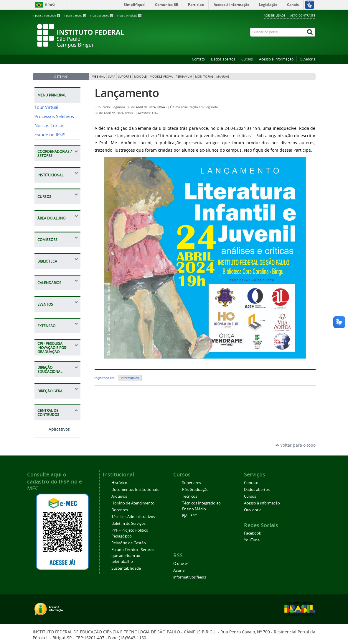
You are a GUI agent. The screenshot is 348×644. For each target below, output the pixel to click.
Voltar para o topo (295, 445)
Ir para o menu (75, 15)
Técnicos (190, 496)
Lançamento (127, 93)
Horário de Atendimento (133, 503)
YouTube (252, 540)
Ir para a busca (102, 15)
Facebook (253, 533)
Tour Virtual (46, 107)
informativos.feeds (190, 577)
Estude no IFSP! (50, 135)
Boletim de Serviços (128, 523)
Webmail (99, 77)
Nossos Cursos (49, 126)
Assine (179, 570)
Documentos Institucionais (135, 490)
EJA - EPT (189, 516)
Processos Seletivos (54, 116)
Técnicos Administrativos (133, 517)
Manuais (223, 77)
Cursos (247, 59)
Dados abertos (223, 59)
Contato (198, 59)
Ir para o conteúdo (47, 15)
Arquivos (119, 496)
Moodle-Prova (161, 77)
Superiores (192, 483)
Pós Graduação (195, 490)
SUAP (112, 77)
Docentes (120, 510)
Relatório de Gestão (129, 543)
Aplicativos (52, 429)
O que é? (181, 564)
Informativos (130, 378)
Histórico (119, 483)
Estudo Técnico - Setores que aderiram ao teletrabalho (133, 556)
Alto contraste (303, 15)
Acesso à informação (276, 59)
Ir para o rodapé (129, 15)
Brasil (51, 5)
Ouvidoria (308, 59)
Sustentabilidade (126, 568)
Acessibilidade (275, 15)
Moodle (140, 77)
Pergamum (184, 77)
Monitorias (204, 77)
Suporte (125, 77)
